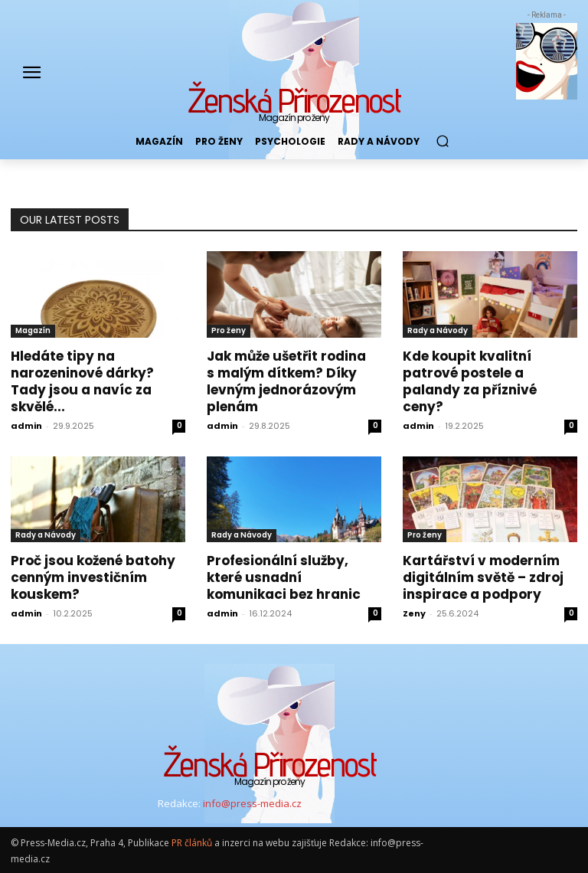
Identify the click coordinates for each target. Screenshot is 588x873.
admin (26, 426)
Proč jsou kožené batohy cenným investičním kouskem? (93, 577)
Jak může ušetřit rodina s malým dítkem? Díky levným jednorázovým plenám (286, 381)
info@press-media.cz (252, 803)
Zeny (414, 613)
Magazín (33, 330)
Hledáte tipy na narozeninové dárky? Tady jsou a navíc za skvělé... (82, 381)
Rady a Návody (438, 330)
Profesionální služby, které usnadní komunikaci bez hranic (284, 577)
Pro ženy (229, 330)
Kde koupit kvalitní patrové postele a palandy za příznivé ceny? (470, 381)
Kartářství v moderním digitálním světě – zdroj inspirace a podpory (483, 577)
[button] (442, 141)
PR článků (192, 843)
